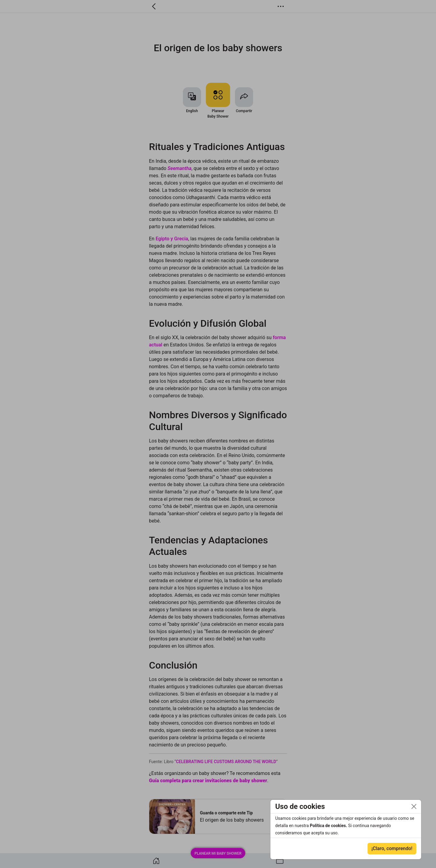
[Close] (414, 806)
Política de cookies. (329, 826)
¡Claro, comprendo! (392, 848)
